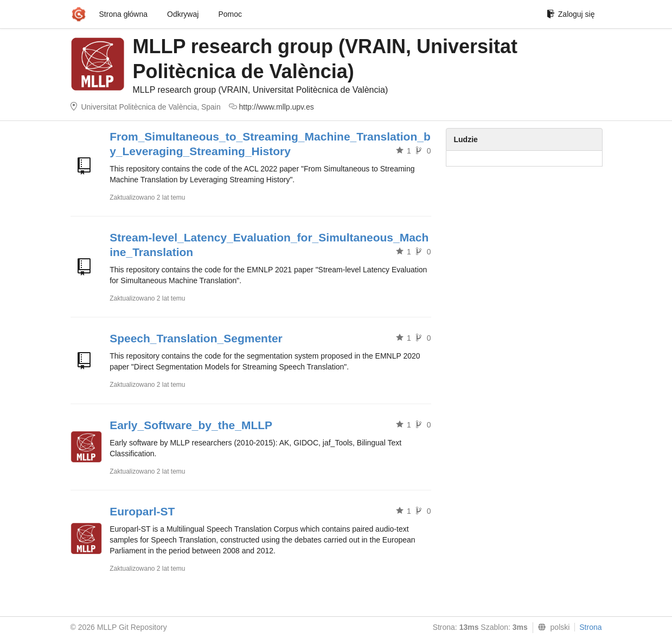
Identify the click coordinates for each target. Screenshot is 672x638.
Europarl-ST (142, 511)
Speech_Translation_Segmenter (196, 338)
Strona (590, 627)
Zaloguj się (571, 14)
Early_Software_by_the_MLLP (191, 425)
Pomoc (230, 14)
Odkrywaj (183, 14)
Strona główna (124, 14)
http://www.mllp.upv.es (277, 107)
